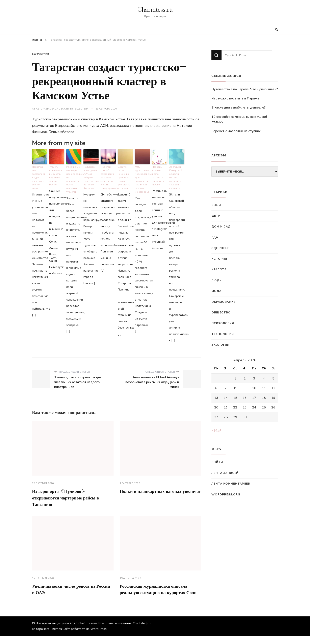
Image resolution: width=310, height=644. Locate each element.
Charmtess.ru (155, 10)
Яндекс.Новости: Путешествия (67, 109)
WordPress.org (226, 495)
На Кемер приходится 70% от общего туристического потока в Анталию (91, 176)
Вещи (216, 205)
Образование (223, 302)
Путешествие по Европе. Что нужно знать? (245, 89)
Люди (217, 280)
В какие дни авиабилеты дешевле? (238, 108)
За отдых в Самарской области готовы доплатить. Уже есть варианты (175, 176)
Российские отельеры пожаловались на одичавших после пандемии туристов (74, 178)
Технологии (223, 334)
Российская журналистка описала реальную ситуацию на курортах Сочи (157, 594)
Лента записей (225, 473)
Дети (216, 216)
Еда (215, 237)
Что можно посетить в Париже (235, 98)
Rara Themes (52, 637)
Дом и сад (221, 227)
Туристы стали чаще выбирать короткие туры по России (56, 175)
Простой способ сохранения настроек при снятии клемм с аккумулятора (108, 176)
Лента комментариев (231, 484)
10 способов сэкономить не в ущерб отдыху (239, 119)
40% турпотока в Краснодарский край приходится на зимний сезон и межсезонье (142, 178)
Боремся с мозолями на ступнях (236, 131)
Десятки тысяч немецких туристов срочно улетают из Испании (124, 176)
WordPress (98, 637)
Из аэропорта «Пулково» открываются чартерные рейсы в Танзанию (69, 497)
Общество (221, 313)
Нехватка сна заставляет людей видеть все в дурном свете (40, 173)
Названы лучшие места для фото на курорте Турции (158, 175)
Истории (219, 259)
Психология (223, 323)
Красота (219, 269)
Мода (216, 291)
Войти (217, 462)
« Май (216, 430)
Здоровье (220, 248)
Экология (220, 345)
